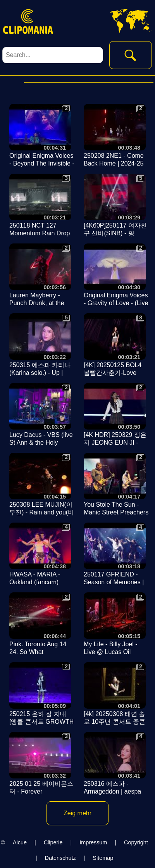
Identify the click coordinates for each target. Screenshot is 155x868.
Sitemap (103, 858)
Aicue (20, 842)
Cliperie (53, 842)
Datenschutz (60, 858)
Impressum (93, 842)
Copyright (136, 842)
